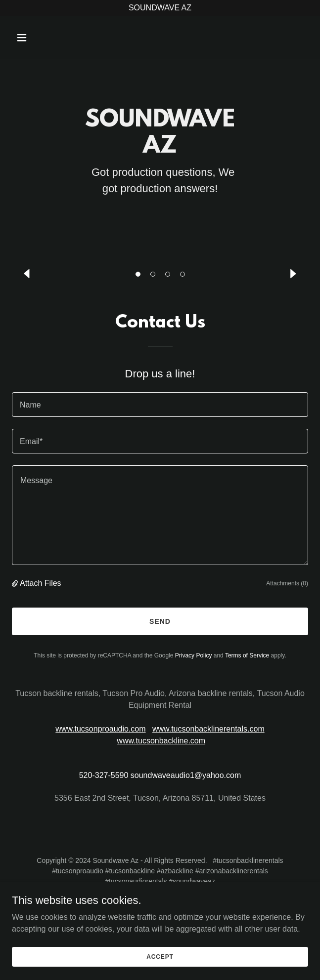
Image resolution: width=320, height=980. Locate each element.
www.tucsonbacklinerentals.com (208, 729)
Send (160, 621)
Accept (160, 956)
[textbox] (160, 405)
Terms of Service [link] (247, 655)
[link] (160, 37)
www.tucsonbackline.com (161, 741)
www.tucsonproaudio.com (100, 729)
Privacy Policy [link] (194, 655)
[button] (138, 274)
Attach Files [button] (41, 583)
